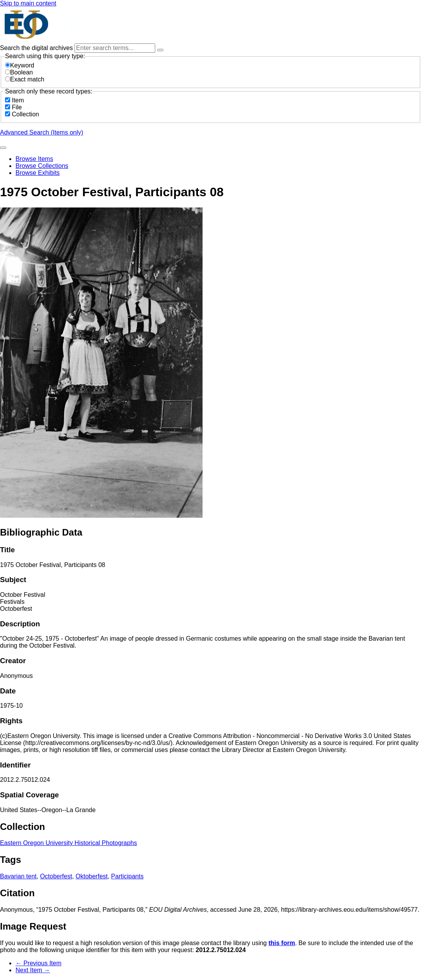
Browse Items (34, 159)
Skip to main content (28, 3)
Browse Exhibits (38, 173)
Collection (25, 114)
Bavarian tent (18, 876)
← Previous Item (38, 963)
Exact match (25, 79)
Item (18, 100)
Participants (127, 876)
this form (282, 943)
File (17, 107)
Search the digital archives (37, 48)
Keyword (20, 65)
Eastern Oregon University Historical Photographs (68, 843)
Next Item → (33, 970)
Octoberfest (56, 876)
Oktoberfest (92, 876)
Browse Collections (42, 166)
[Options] (160, 50)
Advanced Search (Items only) (42, 132)
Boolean (19, 72)
